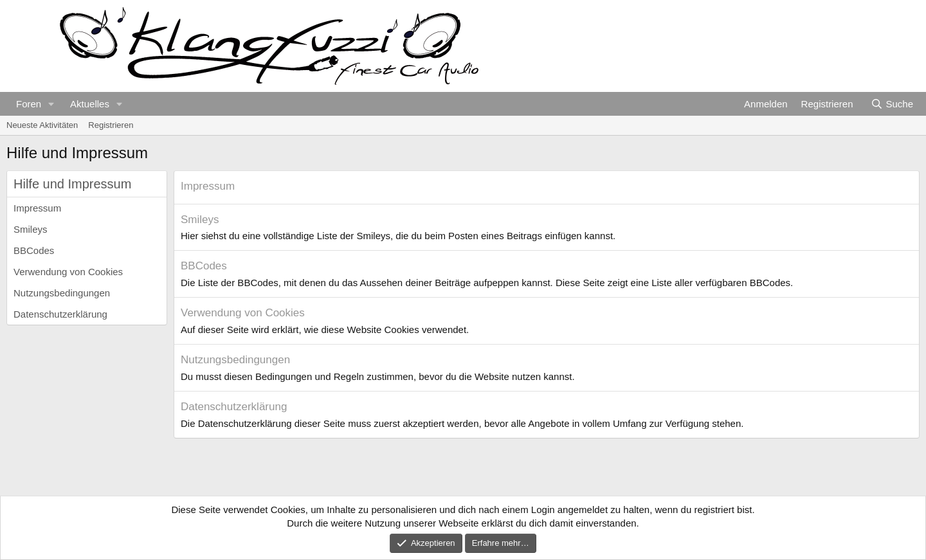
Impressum (37, 208)
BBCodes (34, 250)
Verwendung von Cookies (68, 272)
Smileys (31, 229)
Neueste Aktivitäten (42, 125)
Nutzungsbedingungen (62, 293)
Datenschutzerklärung (60, 314)
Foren (29, 104)
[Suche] (892, 104)
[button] (51, 104)
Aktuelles (90, 104)
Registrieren (111, 125)
